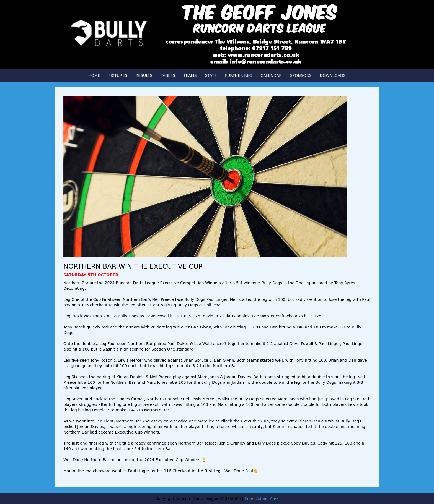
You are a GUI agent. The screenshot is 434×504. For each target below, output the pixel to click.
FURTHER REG (239, 75)
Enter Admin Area (262, 498)
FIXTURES (118, 75)
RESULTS (144, 75)
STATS (211, 75)
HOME (94, 75)
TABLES (168, 75)
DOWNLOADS (333, 75)
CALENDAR (271, 75)
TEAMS (190, 75)
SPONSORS (301, 75)
